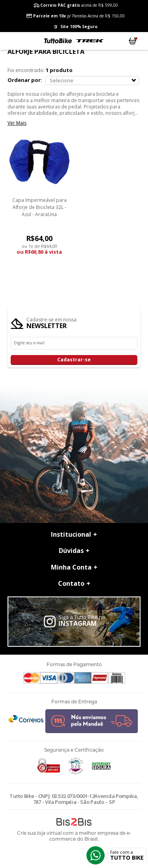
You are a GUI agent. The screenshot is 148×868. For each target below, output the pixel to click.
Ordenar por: (25, 80)
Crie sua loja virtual (39, 833)
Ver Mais (17, 123)
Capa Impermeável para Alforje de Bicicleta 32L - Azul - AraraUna (39, 207)
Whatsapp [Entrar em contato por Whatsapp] (96, 855)
